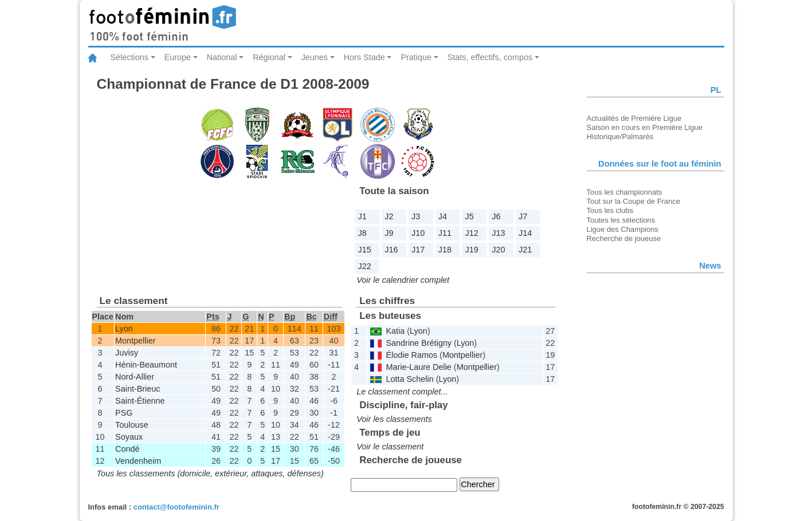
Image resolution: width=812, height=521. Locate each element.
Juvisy (127, 353)
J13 (498, 233)
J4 (443, 216)
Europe (178, 57)
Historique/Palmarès (620, 137)
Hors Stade (364, 57)
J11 (445, 233)
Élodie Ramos (411, 355)
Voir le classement (390, 447)
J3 (416, 216)
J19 (472, 250)
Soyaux (129, 437)
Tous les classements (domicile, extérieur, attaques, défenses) (210, 473)
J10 (418, 233)
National (222, 57)
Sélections (130, 57)
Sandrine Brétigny (418, 343)
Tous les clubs (610, 210)
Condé (127, 449)
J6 (496, 216)
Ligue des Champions (623, 229)
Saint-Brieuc (138, 389)
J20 (498, 250)
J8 (362, 233)
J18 (445, 250)
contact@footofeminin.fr (176, 507)
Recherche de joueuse (624, 238)
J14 (525, 233)
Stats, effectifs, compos (490, 57)
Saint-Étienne (140, 401)
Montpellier (135, 341)
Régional (269, 57)
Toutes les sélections (621, 220)
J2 (389, 216)
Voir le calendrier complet (403, 280)
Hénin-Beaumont (146, 365)
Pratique (416, 57)
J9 (389, 233)
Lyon (124, 329)
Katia (395, 331)
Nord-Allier (135, 377)
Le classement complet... (402, 392)
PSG (124, 413)
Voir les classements (394, 419)
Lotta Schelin (409, 379)
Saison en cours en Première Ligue (645, 127)
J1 (362, 216)
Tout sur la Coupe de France (633, 201)
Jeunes (315, 57)
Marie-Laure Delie (418, 367)
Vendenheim (138, 461)
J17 (418, 250)
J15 (365, 250)
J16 (391, 250)
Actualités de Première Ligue (634, 118)
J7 (523, 216)
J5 (470, 216)
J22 (365, 266)
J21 (525, 250)
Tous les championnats (625, 192)
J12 (472, 233)
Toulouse (132, 425)
